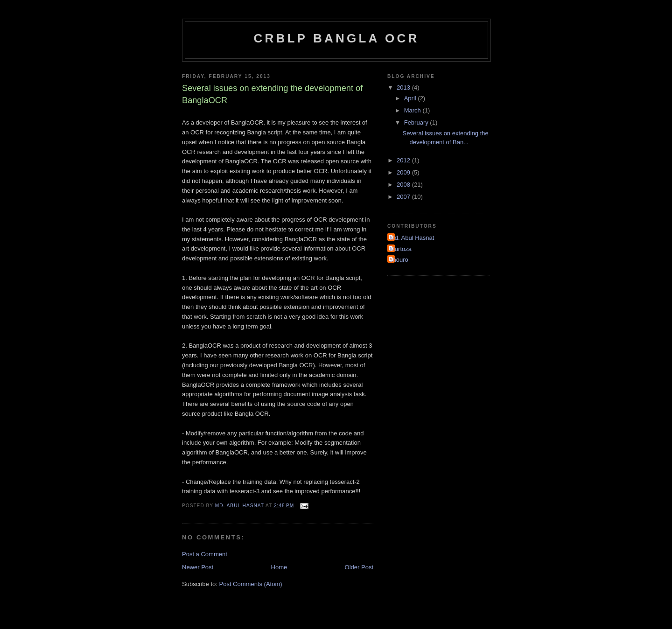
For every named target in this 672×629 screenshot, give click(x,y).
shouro (399, 260)
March (413, 110)
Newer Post (198, 567)
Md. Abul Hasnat (412, 238)
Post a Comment (205, 554)
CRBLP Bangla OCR (337, 38)
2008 (404, 185)
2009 (404, 172)
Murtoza (401, 249)
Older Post (359, 567)
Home (279, 567)
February (417, 122)
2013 (404, 87)
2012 (404, 160)
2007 (404, 197)
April (411, 98)
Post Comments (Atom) (251, 584)
